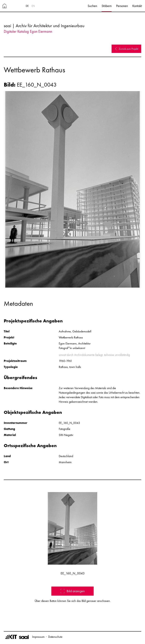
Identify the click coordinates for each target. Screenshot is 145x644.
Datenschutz (55, 637)
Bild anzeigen (73, 591)
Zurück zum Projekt (126, 49)
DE (27, 6)
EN (33, 6)
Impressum (38, 637)
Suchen (92, 6)
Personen (122, 6)
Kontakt (137, 6)
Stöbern (107, 6)
